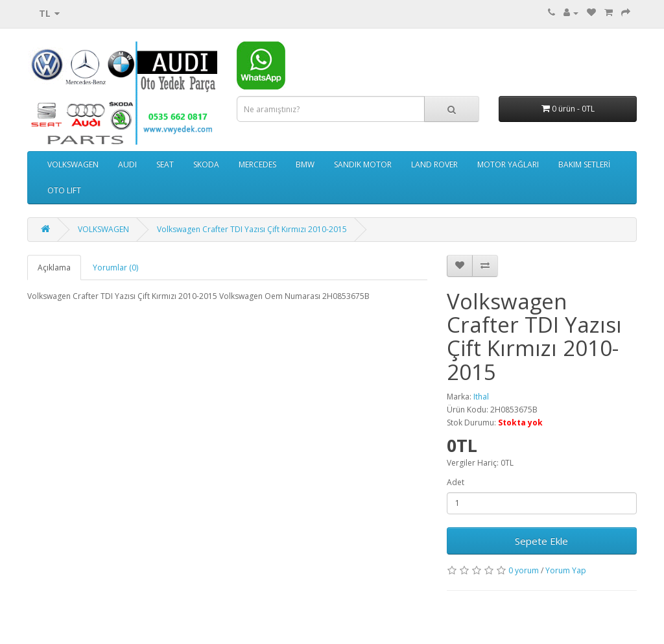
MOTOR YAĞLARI (508, 164)
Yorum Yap (566, 570)
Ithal (481, 397)
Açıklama (54, 268)
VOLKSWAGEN (73, 164)
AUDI (127, 164)
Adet (456, 482)
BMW (305, 164)
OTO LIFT (64, 190)
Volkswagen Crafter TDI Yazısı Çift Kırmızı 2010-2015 (252, 229)
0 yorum (524, 570)
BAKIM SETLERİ (584, 164)
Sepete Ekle (541, 541)
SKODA (206, 164)
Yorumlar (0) (115, 268)
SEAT (165, 164)
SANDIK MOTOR (363, 164)
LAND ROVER (434, 164)
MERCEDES (257, 164)
